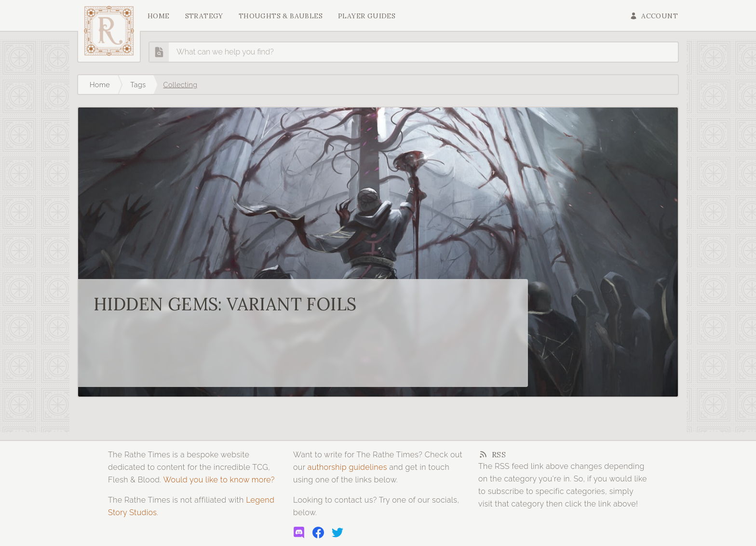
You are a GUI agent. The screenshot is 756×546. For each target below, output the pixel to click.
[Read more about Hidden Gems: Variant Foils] (378, 252)
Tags (138, 85)
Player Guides (367, 16)
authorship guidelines (347, 467)
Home (159, 16)
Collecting (181, 85)
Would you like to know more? (219, 480)
